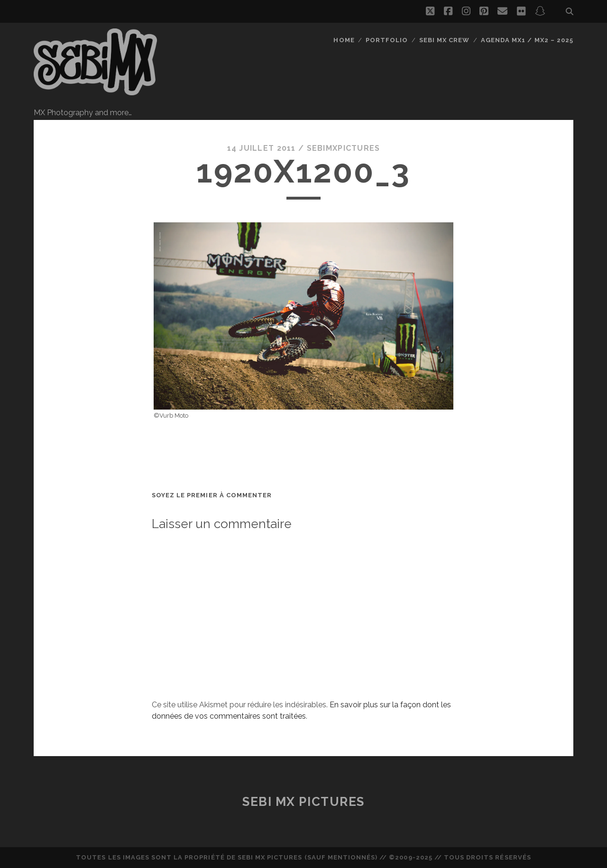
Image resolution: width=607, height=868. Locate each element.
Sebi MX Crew (445, 40)
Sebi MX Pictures (303, 802)
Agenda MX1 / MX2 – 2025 (527, 40)
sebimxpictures (344, 148)
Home (344, 40)
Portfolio (387, 40)
